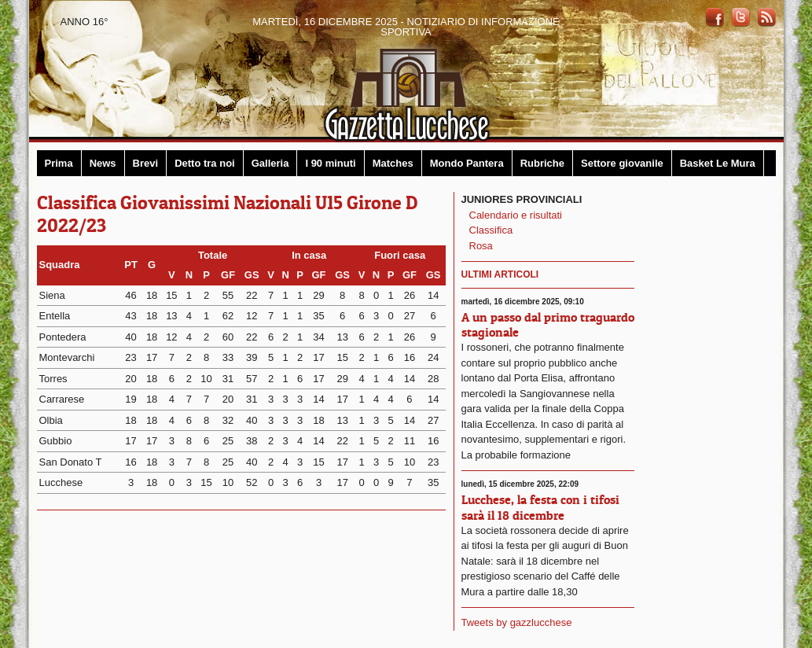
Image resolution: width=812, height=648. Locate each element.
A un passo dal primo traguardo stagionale (548, 324)
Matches (393, 163)
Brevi (146, 163)
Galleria (270, 163)
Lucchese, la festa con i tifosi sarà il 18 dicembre (540, 507)
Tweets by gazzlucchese (517, 622)
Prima (59, 163)
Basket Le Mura (718, 163)
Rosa (481, 246)
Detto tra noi (205, 163)
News (103, 163)
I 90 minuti (330, 163)
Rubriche (542, 163)
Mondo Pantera (467, 163)
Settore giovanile (622, 163)
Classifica (491, 230)
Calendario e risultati (516, 215)
